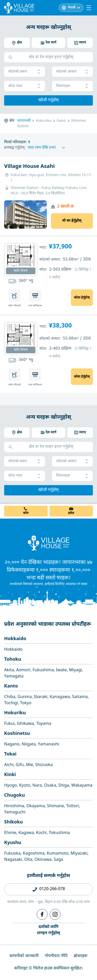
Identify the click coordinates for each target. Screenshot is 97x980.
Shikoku (13, 822)
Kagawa (26, 833)
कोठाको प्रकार (25, 72)
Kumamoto (58, 854)
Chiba (10, 697)
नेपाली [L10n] (72, 8)
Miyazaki (79, 854)
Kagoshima (34, 854)
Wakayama (82, 786)
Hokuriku (15, 713)
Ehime (10, 833)
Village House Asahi (29, 167)
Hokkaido (15, 639)
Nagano (12, 745)
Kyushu (13, 843)
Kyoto (25, 786)
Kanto (11, 686)
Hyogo (10, 786)
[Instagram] (55, 914)
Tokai (10, 754)
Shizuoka (44, 765)
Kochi (41, 833)
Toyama (44, 724)
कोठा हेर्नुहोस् (82, 298)
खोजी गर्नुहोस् (48, 100)
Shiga (64, 786)
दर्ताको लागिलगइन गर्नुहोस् (48, 930)
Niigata (29, 745)
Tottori (73, 806)
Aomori (23, 670)
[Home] (49, 543)
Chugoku (14, 796)
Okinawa (43, 860)
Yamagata (14, 677)
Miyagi (76, 670)
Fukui (9, 724)
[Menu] (89, 8)
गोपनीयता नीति (56, 956)
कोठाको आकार (72, 72)
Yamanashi (48, 745)
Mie (29, 765)
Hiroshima (14, 806)
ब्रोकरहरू (81, 956)
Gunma (24, 697)
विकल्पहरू (72, 86)
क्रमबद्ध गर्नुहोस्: (15, 148)
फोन (26, 513)
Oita (28, 860)
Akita (9, 670)
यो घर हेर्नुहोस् (72, 221)
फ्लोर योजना (21, 271)
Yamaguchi (15, 813)
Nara (37, 786)
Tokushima (59, 833)
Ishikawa (25, 724)
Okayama (36, 806)
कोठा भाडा (25, 86)
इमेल (71, 513)
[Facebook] (42, 914)
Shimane (56, 806)
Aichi (9, 765)
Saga (59, 860)
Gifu (20, 765)
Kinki (10, 775)
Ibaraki (41, 697)
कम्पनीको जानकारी (24, 956)
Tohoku (13, 660)
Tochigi (11, 703)
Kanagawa (60, 697)
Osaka (50, 786)
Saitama (80, 697)
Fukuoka (12, 854)
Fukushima (43, 670)
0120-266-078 (52, 889)
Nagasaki (13, 860)
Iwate (62, 670)
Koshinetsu (17, 734)
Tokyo (26, 703)
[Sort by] (47, 148)
